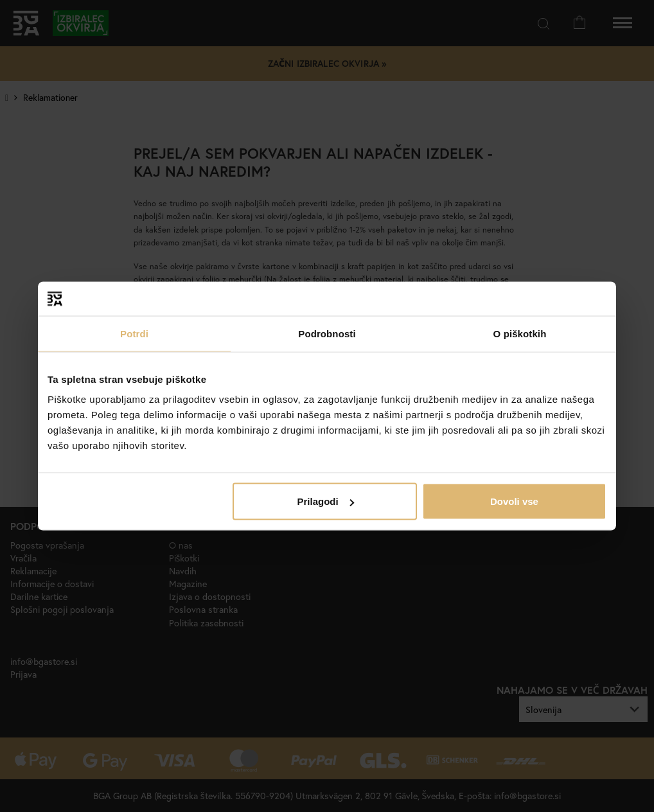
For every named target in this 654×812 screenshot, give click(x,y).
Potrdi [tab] (134, 333)
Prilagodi (326, 501)
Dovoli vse (514, 501)
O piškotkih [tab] (520, 333)
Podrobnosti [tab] (327, 333)
